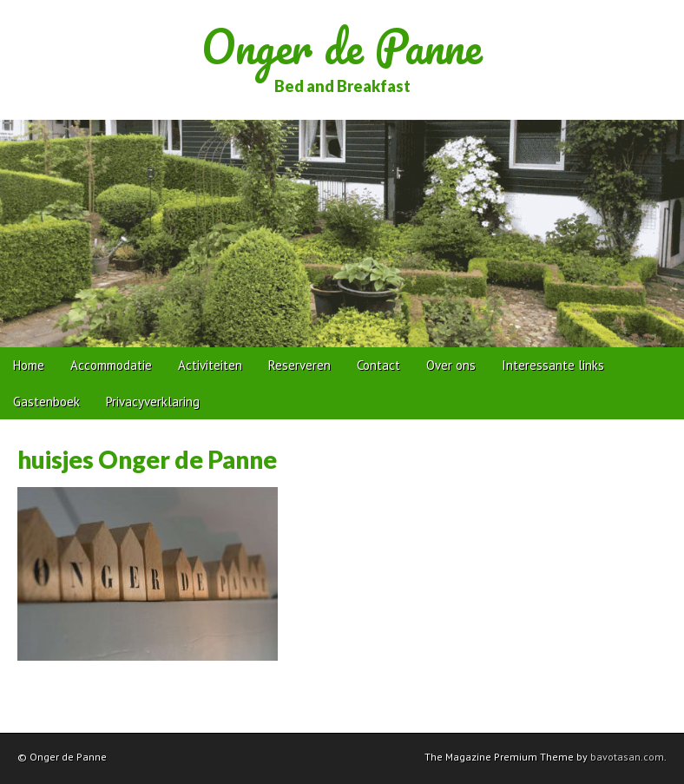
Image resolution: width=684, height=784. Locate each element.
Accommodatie (111, 365)
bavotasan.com (627, 757)
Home (29, 365)
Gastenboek (46, 402)
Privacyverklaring (153, 402)
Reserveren (299, 365)
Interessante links (553, 365)
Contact (378, 365)
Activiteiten (210, 365)
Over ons (451, 365)
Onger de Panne (342, 46)
